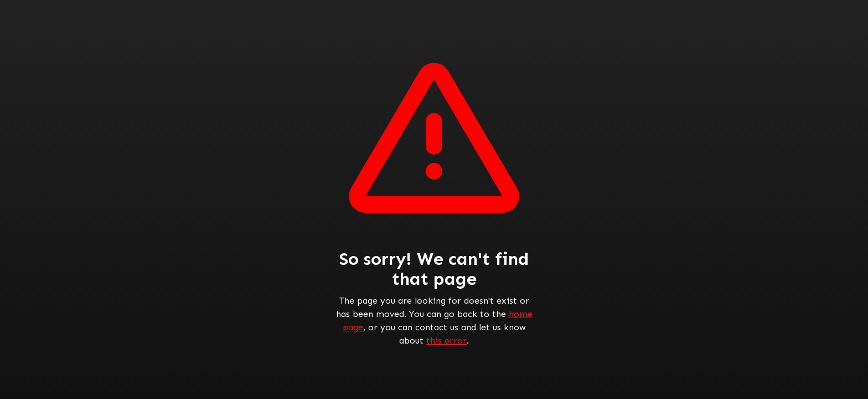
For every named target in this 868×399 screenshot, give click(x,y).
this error (446, 341)
